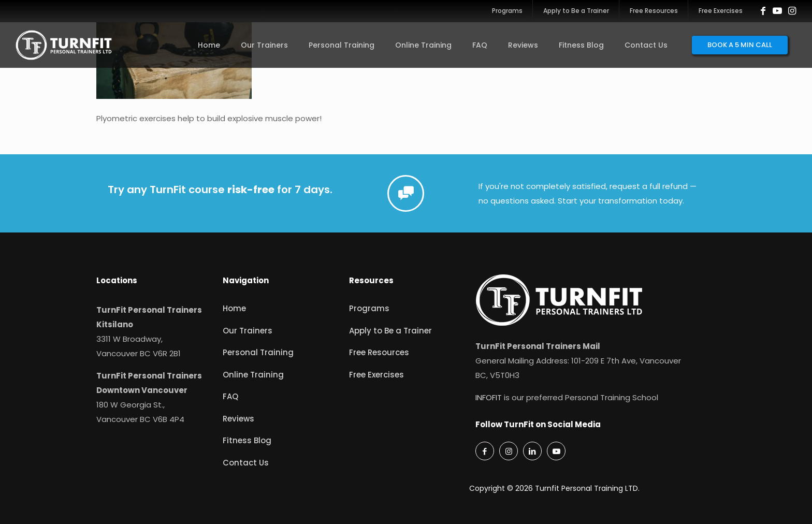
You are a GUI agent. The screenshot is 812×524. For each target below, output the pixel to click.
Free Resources (379, 352)
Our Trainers (248, 331)
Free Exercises (376, 375)
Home (234, 308)
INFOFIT (489, 397)
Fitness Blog (247, 440)
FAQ (230, 396)
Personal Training (258, 352)
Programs (369, 308)
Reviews (238, 419)
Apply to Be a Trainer (390, 331)
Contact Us (246, 463)
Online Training (253, 375)
